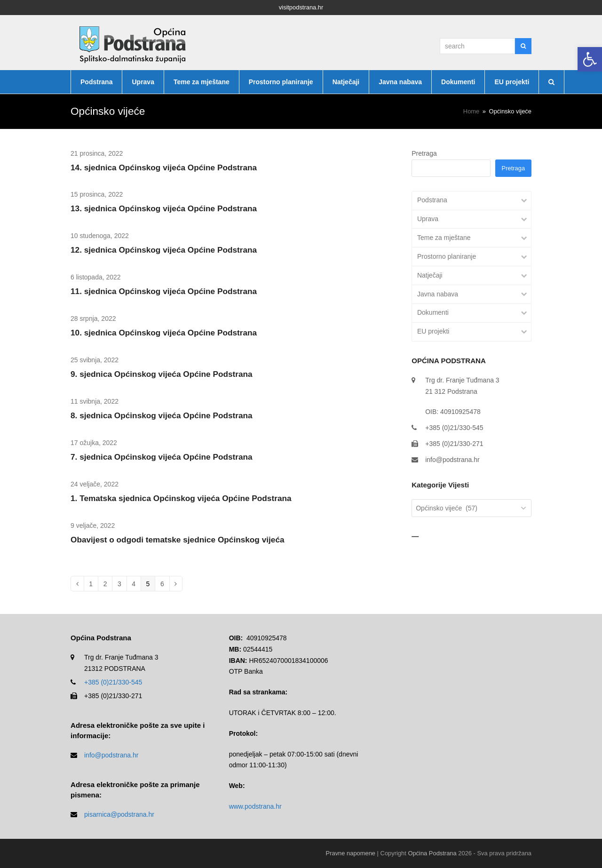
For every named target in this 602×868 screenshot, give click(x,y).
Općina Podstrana (432, 853)
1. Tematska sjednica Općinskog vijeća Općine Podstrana (181, 498)
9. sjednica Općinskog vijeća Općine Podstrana (162, 374)
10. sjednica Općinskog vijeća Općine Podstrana (164, 333)
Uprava (428, 219)
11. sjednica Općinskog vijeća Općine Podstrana (164, 291)
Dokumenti (433, 312)
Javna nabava (438, 294)
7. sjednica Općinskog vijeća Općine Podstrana (162, 457)
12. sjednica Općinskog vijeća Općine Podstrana (164, 250)
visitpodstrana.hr (301, 7)
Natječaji (430, 275)
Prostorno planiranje (447, 256)
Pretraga (424, 153)
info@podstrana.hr (452, 460)
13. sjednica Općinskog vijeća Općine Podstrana (164, 208)
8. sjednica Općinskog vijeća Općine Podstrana (162, 415)
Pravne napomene (351, 853)
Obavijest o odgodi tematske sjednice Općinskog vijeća (178, 540)
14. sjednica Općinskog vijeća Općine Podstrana (164, 167)
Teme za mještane (444, 238)
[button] (590, 59)
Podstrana (432, 200)
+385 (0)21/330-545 (113, 682)
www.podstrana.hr (255, 806)
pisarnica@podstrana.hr (119, 814)
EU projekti (433, 331)
